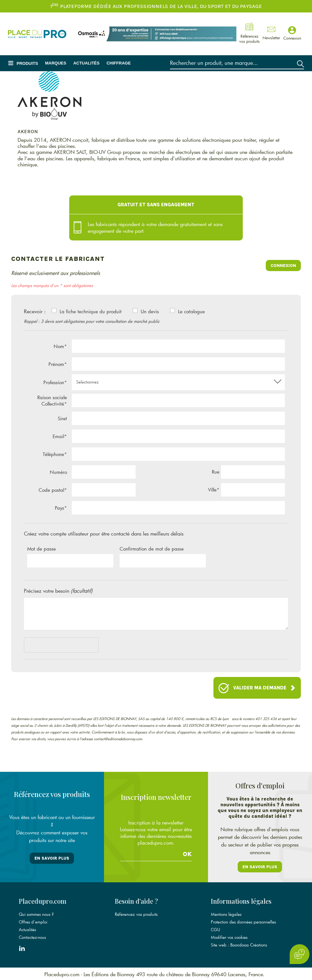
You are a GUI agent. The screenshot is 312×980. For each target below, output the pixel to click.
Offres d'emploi (33, 921)
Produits (27, 63)
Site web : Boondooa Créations (239, 944)
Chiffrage (119, 63)
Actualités (86, 63)
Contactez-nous (32, 937)
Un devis (150, 311)
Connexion (283, 266)
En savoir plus (52, 858)
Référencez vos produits (136, 914)
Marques (56, 63)
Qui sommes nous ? (36, 914)
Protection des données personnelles (243, 921)
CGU (215, 929)
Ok (187, 854)
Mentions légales (226, 914)
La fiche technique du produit (91, 311)
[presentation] (72, 646)
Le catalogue (191, 311)
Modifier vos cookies (229, 937)
